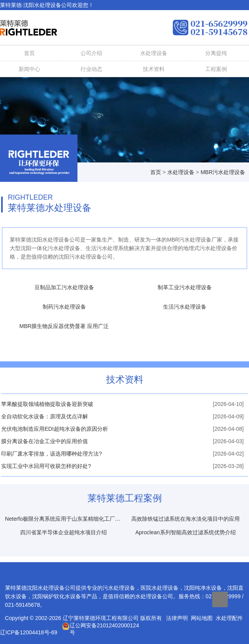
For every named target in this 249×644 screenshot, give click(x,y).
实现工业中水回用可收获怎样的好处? (46, 466)
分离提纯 (216, 53)
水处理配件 (229, 618)
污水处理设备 (119, 588)
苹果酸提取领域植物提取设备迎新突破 (47, 404)
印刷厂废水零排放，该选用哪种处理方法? (52, 454)
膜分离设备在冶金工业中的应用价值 (45, 441)
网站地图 (202, 618)
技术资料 (154, 69)
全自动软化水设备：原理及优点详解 (45, 416)
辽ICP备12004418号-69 (29, 632)
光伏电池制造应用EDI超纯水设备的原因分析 (54, 429)
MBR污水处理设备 (223, 172)
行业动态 (91, 69)
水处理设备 (48, 5)
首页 (29, 53)
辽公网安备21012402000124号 (100, 626)
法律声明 (177, 618)
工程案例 (216, 69)
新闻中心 (29, 69)
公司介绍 (91, 53)
